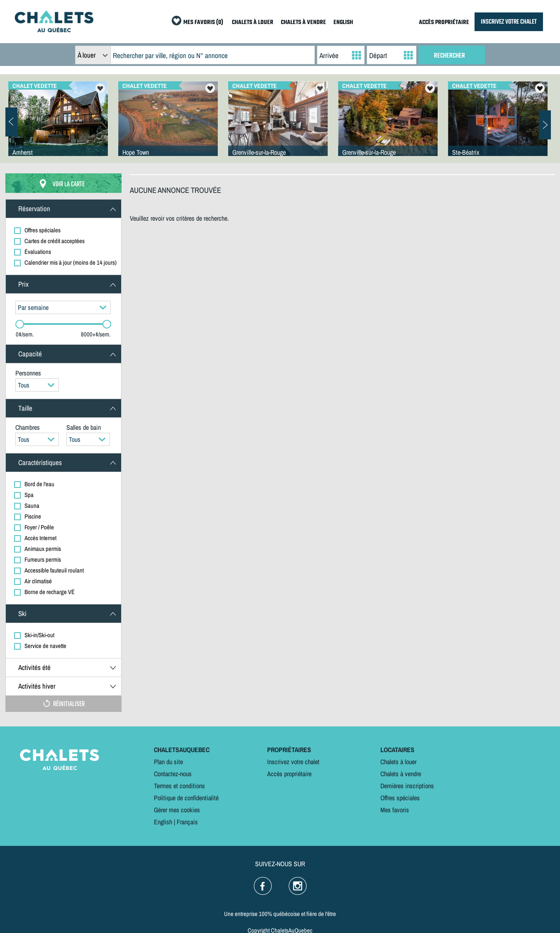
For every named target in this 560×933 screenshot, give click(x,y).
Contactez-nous (173, 774)
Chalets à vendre (401, 774)
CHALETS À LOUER (253, 23)
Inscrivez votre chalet (293, 762)
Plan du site (168, 762)
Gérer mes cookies (177, 810)
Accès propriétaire (289, 774)
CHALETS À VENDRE (303, 23)
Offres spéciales (400, 798)
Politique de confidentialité (186, 798)
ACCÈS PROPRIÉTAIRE (444, 23)
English (163, 822)
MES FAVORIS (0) (203, 23)
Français (187, 822)
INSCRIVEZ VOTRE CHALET (509, 22)
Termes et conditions (179, 786)
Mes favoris (395, 810)
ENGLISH (343, 23)
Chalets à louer (398, 762)
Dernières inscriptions (407, 786)
